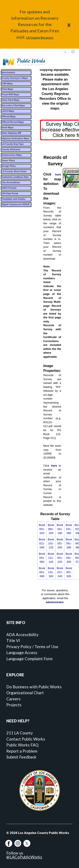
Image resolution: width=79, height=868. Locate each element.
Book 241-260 (69, 529)
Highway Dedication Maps (15, 138)
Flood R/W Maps (10, 94)
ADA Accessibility (22, 635)
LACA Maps (8, 111)
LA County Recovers (40, 38)
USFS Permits (9, 188)
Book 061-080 (42, 572)
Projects (14, 705)
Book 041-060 (42, 558)
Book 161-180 (60, 529)
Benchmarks (8, 73)
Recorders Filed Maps (13, 105)
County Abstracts (11, 149)
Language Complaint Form (29, 659)
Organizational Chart (25, 693)
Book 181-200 (60, 543)
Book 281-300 (69, 558)
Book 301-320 (69, 572)
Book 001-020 (42, 529)
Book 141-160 (51, 572)
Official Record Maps (13, 122)
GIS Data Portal (10, 193)
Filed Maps (7, 89)
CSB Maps (7, 84)
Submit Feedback (21, 757)
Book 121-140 (51, 558)
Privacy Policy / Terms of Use (32, 647)
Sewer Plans (8, 160)
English (73, 52)
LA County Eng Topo (13, 144)
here (58, 175)
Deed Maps (8, 127)
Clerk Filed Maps (11, 100)
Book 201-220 (60, 558)
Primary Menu (70, 62)
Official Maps (9, 116)
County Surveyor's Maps (15, 78)
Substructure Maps (12, 155)
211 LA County (20, 733)
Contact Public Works (26, 739)
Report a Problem (22, 751)
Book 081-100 (51, 529)
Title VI (13, 640)
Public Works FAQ (22, 745)
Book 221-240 (60, 572)
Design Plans (9, 166)
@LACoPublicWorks (24, 857)
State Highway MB (11, 133)
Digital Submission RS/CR (16, 204)
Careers (13, 699)
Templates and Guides (14, 199)
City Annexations (11, 182)
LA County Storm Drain (14, 171)
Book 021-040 (42, 543)
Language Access (22, 652)
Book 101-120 (51, 543)
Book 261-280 (69, 543)
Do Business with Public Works (34, 687)
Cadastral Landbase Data (15, 177)
